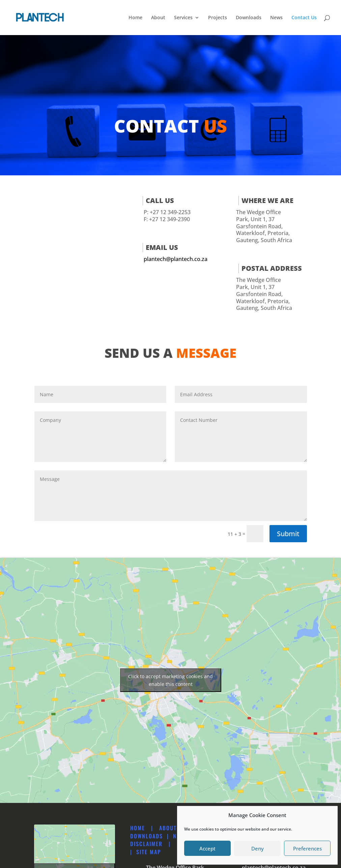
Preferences (307, 848)
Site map (149, 852)
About (158, 18)
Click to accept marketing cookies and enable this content (170, 680)
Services (183, 18)
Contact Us (304, 18)
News (276, 18)
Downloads (249, 18)
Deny (258, 848)
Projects (218, 18)
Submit (288, 534)
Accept (207, 848)
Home (135, 18)
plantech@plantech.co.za (176, 259)
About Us (173, 828)
